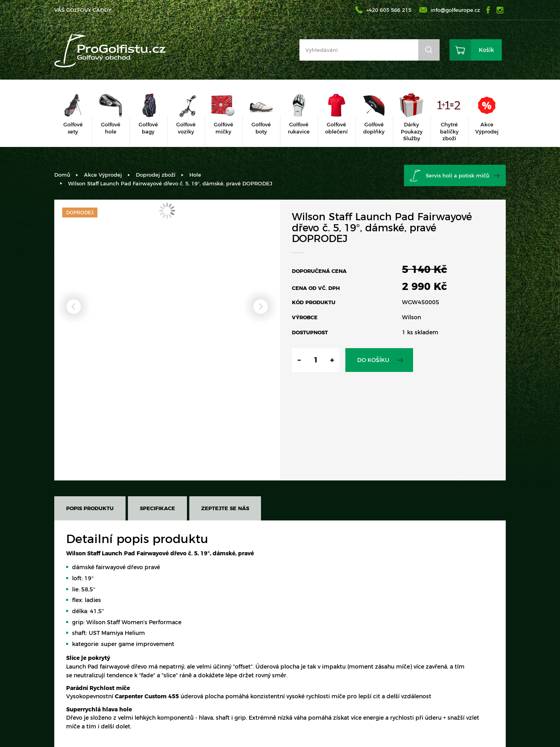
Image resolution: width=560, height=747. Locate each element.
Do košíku (373, 360)
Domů (62, 175)
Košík (486, 50)
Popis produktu (90, 508)
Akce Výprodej (103, 175)
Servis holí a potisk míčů (457, 175)
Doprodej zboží (156, 175)
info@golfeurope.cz (455, 10)
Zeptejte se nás (225, 508)
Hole (195, 175)
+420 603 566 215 (389, 10)
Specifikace (157, 508)
